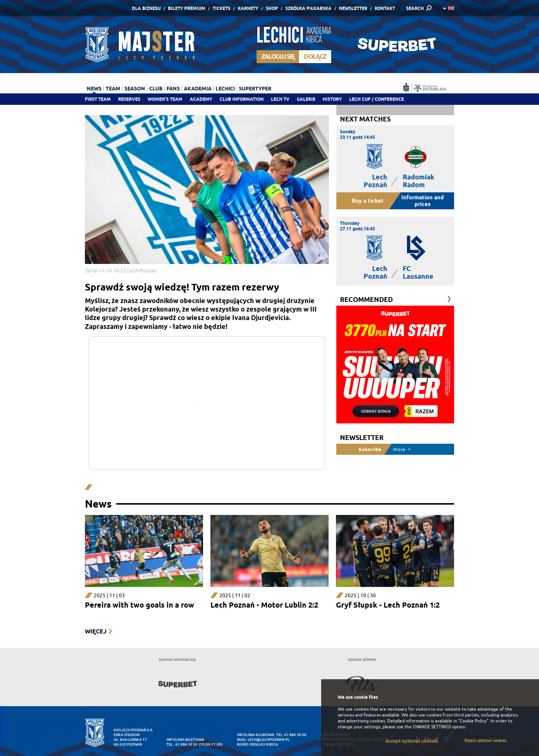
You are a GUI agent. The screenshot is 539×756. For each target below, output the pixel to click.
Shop (272, 8)
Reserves (129, 99)
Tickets (222, 8)
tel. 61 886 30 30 (182, 744)
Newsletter (353, 8)
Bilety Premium (187, 8)
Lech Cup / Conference (377, 99)
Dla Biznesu (146, 8)
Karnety (248, 8)
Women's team (165, 99)
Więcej (96, 631)
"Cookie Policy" (473, 721)
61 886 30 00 (295, 735)
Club (156, 89)
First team (98, 99)
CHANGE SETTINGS (432, 727)
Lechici (225, 89)
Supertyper (255, 89)
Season (135, 89)
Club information (242, 99)
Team (113, 89)
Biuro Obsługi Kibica (258, 744)
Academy (201, 99)
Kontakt (385, 8)
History (332, 99)
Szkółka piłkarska (308, 8)
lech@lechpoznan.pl (269, 740)
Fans (173, 89)
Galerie (306, 99)
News (94, 89)
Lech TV (280, 99)
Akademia (198, 89)
